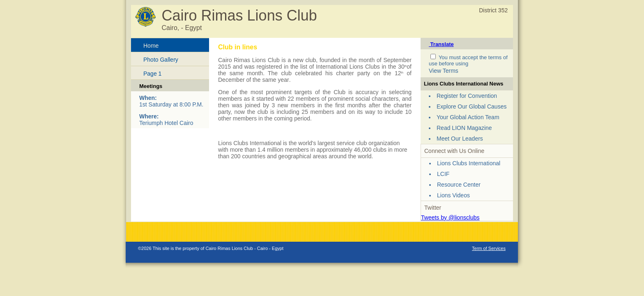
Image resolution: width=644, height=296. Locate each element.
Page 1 (152, 74)
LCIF (443, 174)
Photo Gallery (161, 60)
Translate (441, 44)
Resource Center (459, 185)
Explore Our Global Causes (471, 106)
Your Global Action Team (468, 117)
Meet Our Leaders (460, 139)
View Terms (444, 71)
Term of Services (489, 248)
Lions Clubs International (469, 163)
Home (151, 46)
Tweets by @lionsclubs (450, 217)
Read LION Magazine (464, 128)
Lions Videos (453, 195)
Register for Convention (467, 96)
